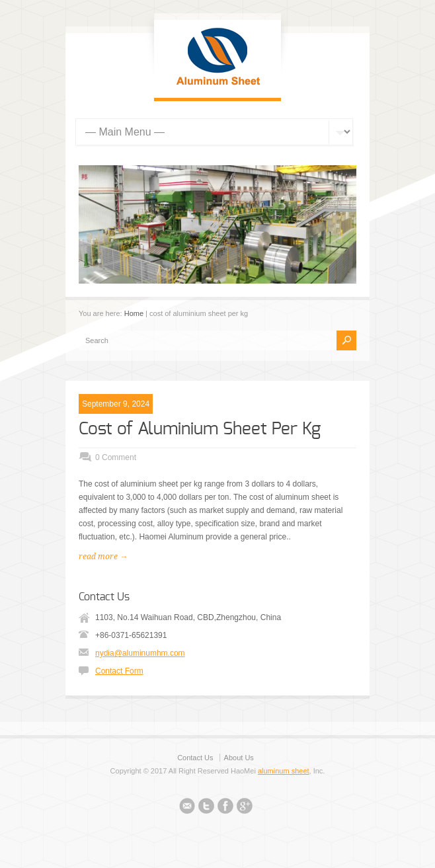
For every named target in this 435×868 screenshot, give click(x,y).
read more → (103, 557)
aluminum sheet (284, 771)
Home (134, 313)
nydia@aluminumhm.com (140, 653)
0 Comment (116, 457)
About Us (239, 758)
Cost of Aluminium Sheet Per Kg (200, 429)
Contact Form (119, 671)
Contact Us (195, 758)
